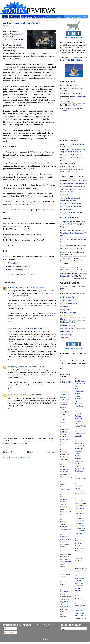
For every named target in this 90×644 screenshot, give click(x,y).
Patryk (10, 287)
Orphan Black (80, 433)
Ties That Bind (77, 93)
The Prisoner (80, 471)
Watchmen (79, 581)
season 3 (20, 266)
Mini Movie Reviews (68, 325)
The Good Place (66, 529)
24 (61, 384)
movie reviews (79, 52)
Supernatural (80, 533)
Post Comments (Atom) (21, 457)
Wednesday (79, 583)
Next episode (13, 263)
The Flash (64, 504)
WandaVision (80, 578)
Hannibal (64, 537)
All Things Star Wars (68, 300)
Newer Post (9, 452)
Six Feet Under (80, 506)
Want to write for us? (45, 624)
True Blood (79, 546)
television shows (75, 50)
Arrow (63, 419)
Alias (62, 409)
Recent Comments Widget (82, 279)
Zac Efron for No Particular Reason (71, 191)
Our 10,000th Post (67, 209)
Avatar (63, 422)
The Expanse (65, 489)
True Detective (80, 548)
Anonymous (65, 222)
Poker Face (79, 461)
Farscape (63, 499)
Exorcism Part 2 (70, 166)
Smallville (79, 511)
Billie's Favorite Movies (69, 303)
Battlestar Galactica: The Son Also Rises (22, 23)
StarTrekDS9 (80, 518)
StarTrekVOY (80, 531)
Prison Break (80, 468)
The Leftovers (65, 599)
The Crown (64, 459)
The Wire (78, 591)
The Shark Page (66, 335)
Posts (7, 628)
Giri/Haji (63, 527)
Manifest (78, 393)
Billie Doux (8, 257)
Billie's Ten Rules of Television (71, 213)
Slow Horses (80, 508)
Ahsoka (63, 407)
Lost (62, 614)
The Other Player (72, 85)
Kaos (62, 584)
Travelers (78, 543)
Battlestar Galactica (18, 274)
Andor (63, 414)
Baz (9, 367)
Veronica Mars (80, 571)
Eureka (63, 484)
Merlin (77, 396)
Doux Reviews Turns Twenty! (71, 203)
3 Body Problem (66, 382)
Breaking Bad (65, 439)
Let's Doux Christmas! (68, 316)
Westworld (79, 586)
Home (30, 452)
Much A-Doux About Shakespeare (73, 328)
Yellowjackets (80, 606)
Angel (62, 417)
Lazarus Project (66, 597)
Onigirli (11, 395)
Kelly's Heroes (76, 155)
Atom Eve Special (75, 105)
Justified (63, 577)
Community (65, 454)
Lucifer (63, 617)
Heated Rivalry (66, 539)
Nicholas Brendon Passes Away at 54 (73, 183)
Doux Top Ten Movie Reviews (71, 206)
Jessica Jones (65, 574)
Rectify (78, 488)
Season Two (73, 163)
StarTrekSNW (80, 526)
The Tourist (79, 541)
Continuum (64, 457)
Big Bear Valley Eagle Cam (70, 195)
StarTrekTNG (80, 528)
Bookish (63, 437)
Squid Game (79, 513)
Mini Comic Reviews (68, 322)
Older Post (51, 452)
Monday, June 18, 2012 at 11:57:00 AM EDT (29, 287)
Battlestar (64, 432)
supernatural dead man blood (71, 261)
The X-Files (79, 598)
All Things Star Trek (68, 297)
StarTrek (78, 516)
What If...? (79, 588)
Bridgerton (64, 442)
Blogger (49, 639)
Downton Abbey (66, 477)
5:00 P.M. (70, 102)
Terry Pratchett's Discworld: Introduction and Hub (70, 199)
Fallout (63, 497)
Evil (62, 487)
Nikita (77, 423)
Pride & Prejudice (67, 331)
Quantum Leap (80, 478)
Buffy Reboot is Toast (77, 186)
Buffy (62, 444)
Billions (63, 434)
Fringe (63, 509)
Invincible (64, 559)
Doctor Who (65, 469)
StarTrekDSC (80, 521)
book (68, 52)
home (18, 269)
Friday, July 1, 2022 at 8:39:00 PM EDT (28, 395)
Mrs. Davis (79, 406)
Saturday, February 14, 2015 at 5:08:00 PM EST (28, 367)
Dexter (63, 467)
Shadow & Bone (81, 501)
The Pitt (78, 456)
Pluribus (78, 458)
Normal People (80, 426)
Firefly (63, 502)
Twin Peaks (79, 551)
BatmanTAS (65, 429)
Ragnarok (78, 486)
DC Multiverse (66, 306)
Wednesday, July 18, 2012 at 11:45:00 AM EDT (29, 328)
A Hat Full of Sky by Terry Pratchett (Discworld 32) (73, 151)
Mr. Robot (79, 403)
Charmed (64, 452)
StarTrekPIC (79, 523)
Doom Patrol (65, 474)
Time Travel (65, 338)
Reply (10, 321)
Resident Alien (80, 491)
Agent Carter (65, 399)
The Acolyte (65, 392)
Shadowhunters (80, 503)
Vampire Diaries (81, 568)
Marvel (63, 319)
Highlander (64, 542)
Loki (62, 612)
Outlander (79, 436)
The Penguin (80, 448)
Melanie (63, 274)
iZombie (63, 567)
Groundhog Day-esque (68, 313)
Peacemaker (79, 443)
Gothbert (63, 230)
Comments (9, 633)
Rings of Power (81, 493)
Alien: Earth (65, 412)
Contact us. (45, 627)
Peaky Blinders (80, 446)
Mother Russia (82, 180)
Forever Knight (66, 507)
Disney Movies (66, 310)
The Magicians (80, 381)
